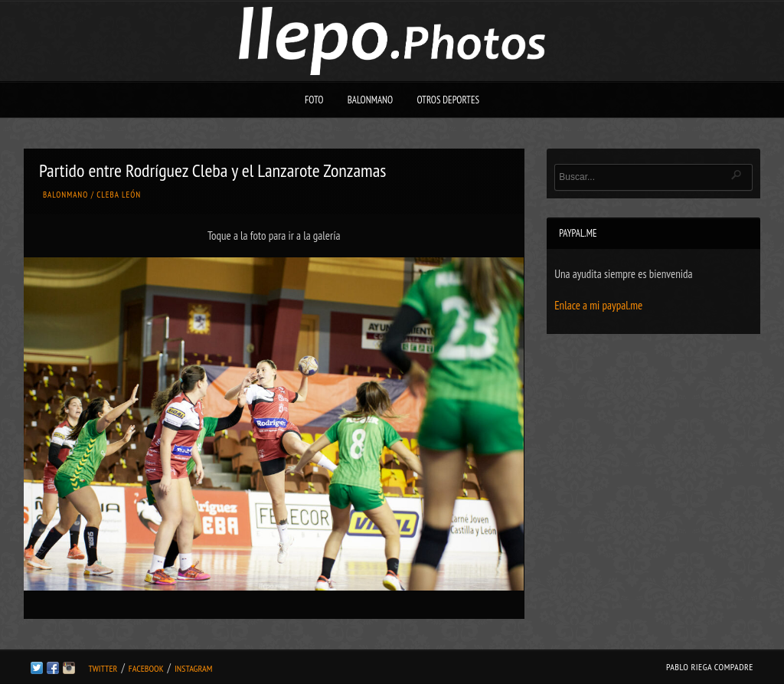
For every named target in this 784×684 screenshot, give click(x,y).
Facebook (146, 668)
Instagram (193, 668)
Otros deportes (448, 100)
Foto (314, 100)
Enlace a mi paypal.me (598, 305)
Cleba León (119, 195)
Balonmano (371, 100)
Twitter (103, 668)
